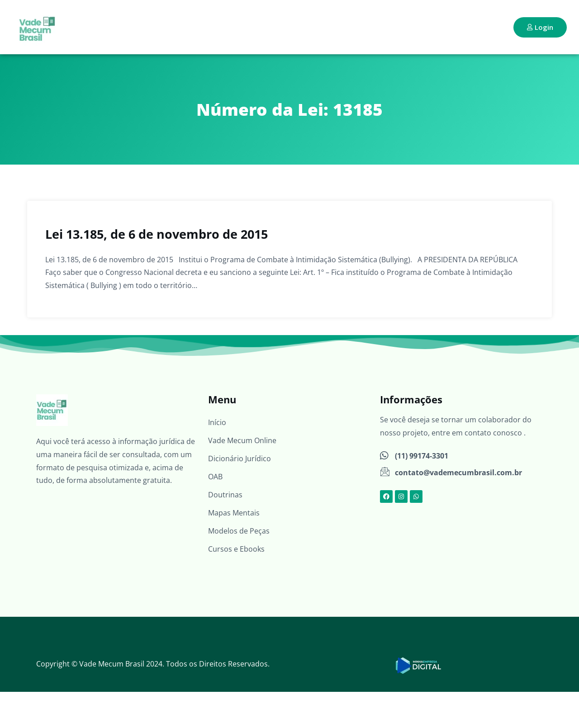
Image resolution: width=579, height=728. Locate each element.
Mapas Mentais (234, 513)
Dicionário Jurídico (240, 459)
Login (540, 27)
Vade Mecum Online (242, 440)
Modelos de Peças (239, 531)
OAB (215, 477)
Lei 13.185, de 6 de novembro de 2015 (157, 234)
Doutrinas (225, 495)
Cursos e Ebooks (236, 549)
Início (217, 422)
